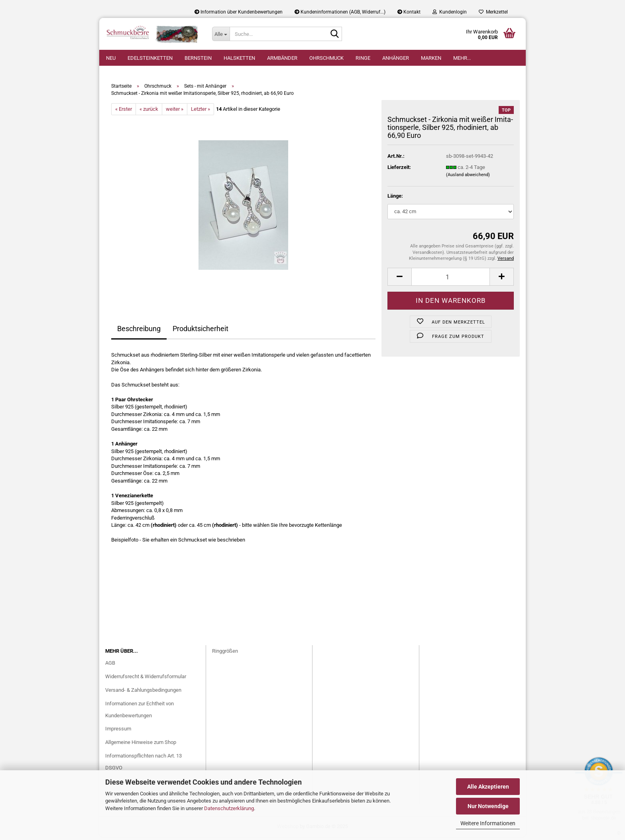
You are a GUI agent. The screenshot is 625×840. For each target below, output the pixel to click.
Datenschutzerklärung (229, 808)
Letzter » (200, 112)
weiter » (175, 112)
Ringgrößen (225, 654)
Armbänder (282, 58)
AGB (110, 666)
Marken (431, 58)
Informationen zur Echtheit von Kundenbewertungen (140, 713)
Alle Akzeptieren (488, 787)
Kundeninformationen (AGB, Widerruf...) (340, 12)
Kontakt (409, 12)
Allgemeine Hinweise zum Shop (141, 746)
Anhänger (396, 58)
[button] (399, 280)
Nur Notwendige (488, 806)
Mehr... (462, 58)
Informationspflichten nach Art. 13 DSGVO (143, 765)
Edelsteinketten (150, 58)
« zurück (149, 112)
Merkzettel (493, 12)
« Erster (124, 112)
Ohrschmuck (326, 58)
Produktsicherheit (200, 332)
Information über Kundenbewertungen (239, 12)
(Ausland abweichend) (468, 178)
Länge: (395, 199)
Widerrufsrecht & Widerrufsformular (146, 680)
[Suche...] (221, 34)
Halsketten (239, 58)
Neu (111, 58)
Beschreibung (139, 332)
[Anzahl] (451, 280)
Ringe (363, 58)
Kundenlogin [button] (450, 12)
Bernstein (198, 58)
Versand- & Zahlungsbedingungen (143, 693)
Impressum (118, 732)
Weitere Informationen (488, 823)
